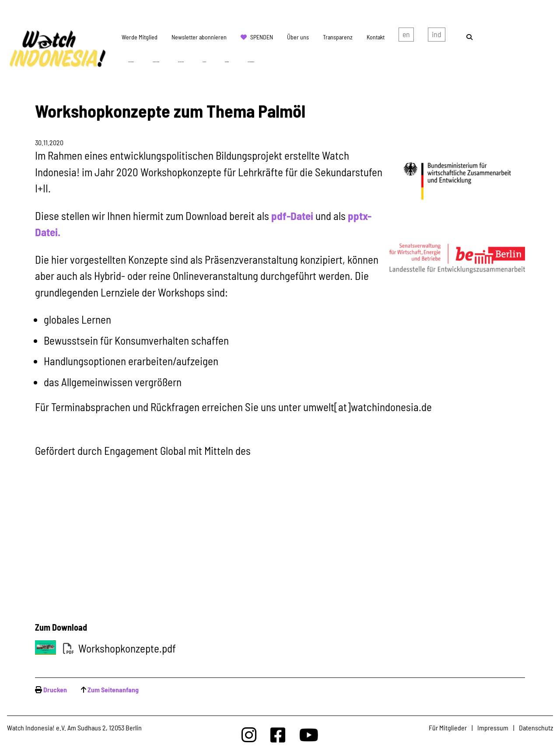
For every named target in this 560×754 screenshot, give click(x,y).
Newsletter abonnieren (199, 37)
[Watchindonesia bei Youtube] (309, 735)
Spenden (262, 37)
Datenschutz (536, 728)
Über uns (298, 37)
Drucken (55, 689)
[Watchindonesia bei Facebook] (278, 735)
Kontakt (376, 37)
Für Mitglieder (448, 728)
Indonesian (437, 36)
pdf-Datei (292, 216)
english (406, 36)
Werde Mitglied (140, 37)
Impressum (493, 728)
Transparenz (338, 37)
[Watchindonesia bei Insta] (249, 735)
